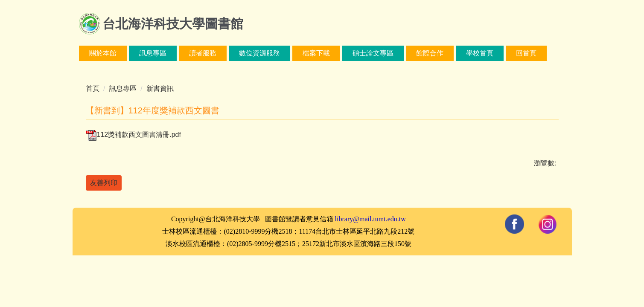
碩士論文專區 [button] (373, 53)
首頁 (93, 88)
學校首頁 (480, 53)
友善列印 (104, 183)
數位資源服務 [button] (259, 53)
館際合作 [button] (430, 53)
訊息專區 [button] (153, 53)
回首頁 (526, 53)
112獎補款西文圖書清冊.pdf (133, 135)
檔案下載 (316, 53)
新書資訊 (160, 88)
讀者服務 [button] (203, 53)
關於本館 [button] (103, 53)
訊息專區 (123, 88)
